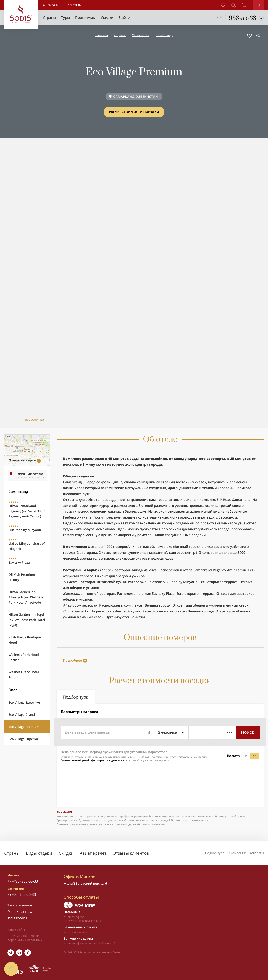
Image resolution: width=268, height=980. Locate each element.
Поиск (248, 732)
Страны (120, 35)
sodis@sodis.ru (18, 918)
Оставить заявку (20, 912)
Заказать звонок (20, 905)
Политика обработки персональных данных (25, 938)
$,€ (254, 756)
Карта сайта (16, 929)
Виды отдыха (39, 853)
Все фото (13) (34, 420)
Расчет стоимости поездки (134, 112)
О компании (52, 5)
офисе (80, 943)
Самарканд (164, 35)
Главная (102, 35)
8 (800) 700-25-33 (22, 894)
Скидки (66, 853)
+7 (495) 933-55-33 (23, 881)
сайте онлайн (108, 943)
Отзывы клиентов (131, 853)
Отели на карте (22, 460)
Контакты (257, 853)
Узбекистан (141, 35)
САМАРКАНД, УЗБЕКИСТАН (136, 97)
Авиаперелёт (93, 853)
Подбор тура (215, 853)
